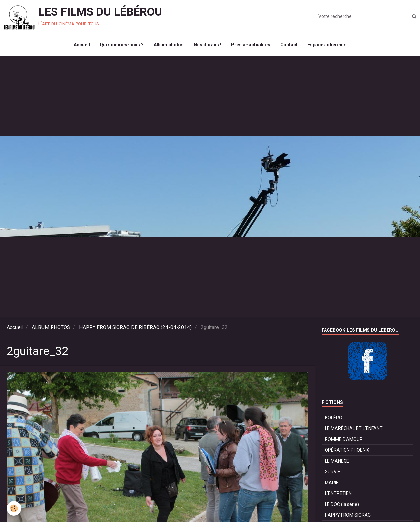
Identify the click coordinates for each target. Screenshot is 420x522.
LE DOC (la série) (342, 504)
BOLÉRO (334, 418)
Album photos (169, 45)
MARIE (332, 483)
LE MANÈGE (337, 461)
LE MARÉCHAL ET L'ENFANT (354, 428)
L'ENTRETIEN (338, 493)
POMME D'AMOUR (344, 439)
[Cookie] (14, 508)
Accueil (82, 45)
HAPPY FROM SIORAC (348, 515)
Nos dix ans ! (207, 45)
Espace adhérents (327, 45)
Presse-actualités (251, 45)
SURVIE (333, 472)
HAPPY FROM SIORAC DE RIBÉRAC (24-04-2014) (135, 327)
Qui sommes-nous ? (122, 45)
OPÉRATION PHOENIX (347, 450)
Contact (289, 45)
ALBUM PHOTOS (51, 327)
